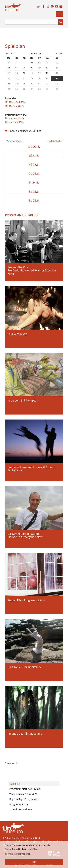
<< (7, 53)
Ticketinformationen (21, 809)
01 (24, 62)
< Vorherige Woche (13, 141)
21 (17, 78)
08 (24, 68)
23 (32, 78)
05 (57, 62)
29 (24, 84)
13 (9, 73)
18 (47, 73)
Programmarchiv (19, 804)
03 (39, 62)
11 (47, 68)
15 (24, 73)
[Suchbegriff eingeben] (32, 22)
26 (57, 78)
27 (9, 84)
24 (39, 78)
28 (17, 84)
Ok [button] (34, 862)
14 (17, 73)
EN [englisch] (38, 7)
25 (47, 78)
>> (61, 53)
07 (17, 68)
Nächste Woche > (55, 141)
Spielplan (15, 784)
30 (9, 62)
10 (39, 68)
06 (9, 68)
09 (32, 68)
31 (17, 62)
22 (24, 78)
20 (9, 78)
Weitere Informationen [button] (19, 854)
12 (57, 68)
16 (32, 73)
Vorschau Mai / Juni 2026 (23, 794)
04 (47, 62)
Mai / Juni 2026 (15, 106)
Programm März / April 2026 (25, 789)
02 (32, 62)
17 (39, 73)
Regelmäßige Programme (24, 799)
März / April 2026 (15, 102)
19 (57, 73)
